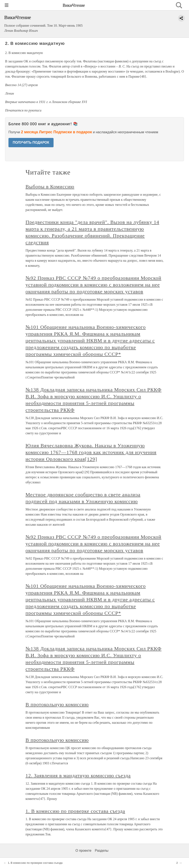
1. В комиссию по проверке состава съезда (75, 811)
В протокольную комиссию (57, 704)
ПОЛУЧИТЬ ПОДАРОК (31, 142)
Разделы (102, 851)
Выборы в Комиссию (50, 187)
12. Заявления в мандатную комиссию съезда (78, 776)
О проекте (83, 851)
